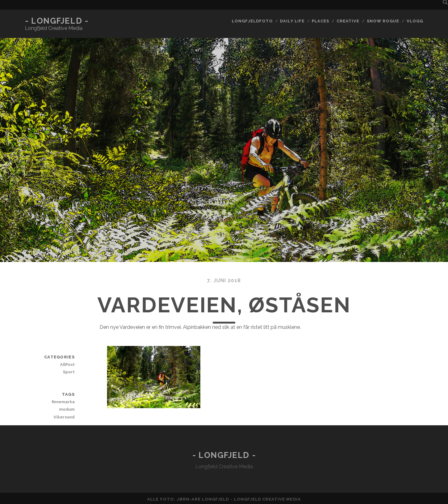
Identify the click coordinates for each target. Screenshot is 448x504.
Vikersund (64, 417)
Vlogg (415, 21)
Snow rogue (383, 21)
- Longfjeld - (57, 21)
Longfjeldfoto (252, 21)
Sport (69, 372)
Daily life (292, 21)
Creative (348, 21)
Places (320, 21)
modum (67, 409)
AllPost (67, 364)
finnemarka (63, 402)
